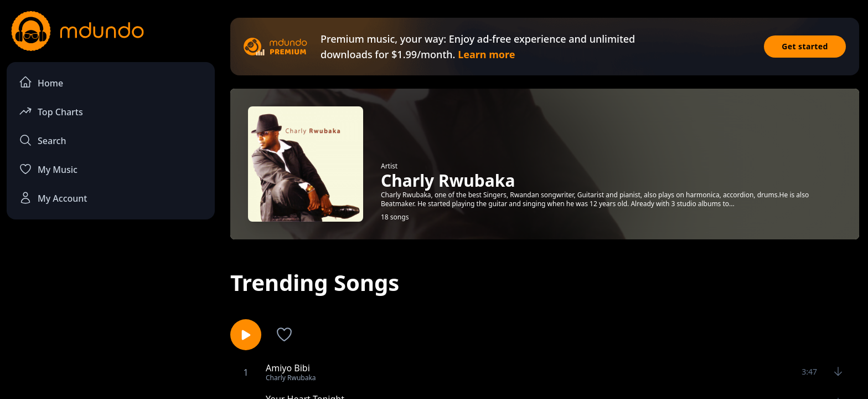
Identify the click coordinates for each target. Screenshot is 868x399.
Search (42, 140)
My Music (48, 169)
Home (41, 82)
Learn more (486, 54)
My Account (53, 198)
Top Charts (51, 111)
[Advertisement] (111, 319)
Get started (805, 46)
